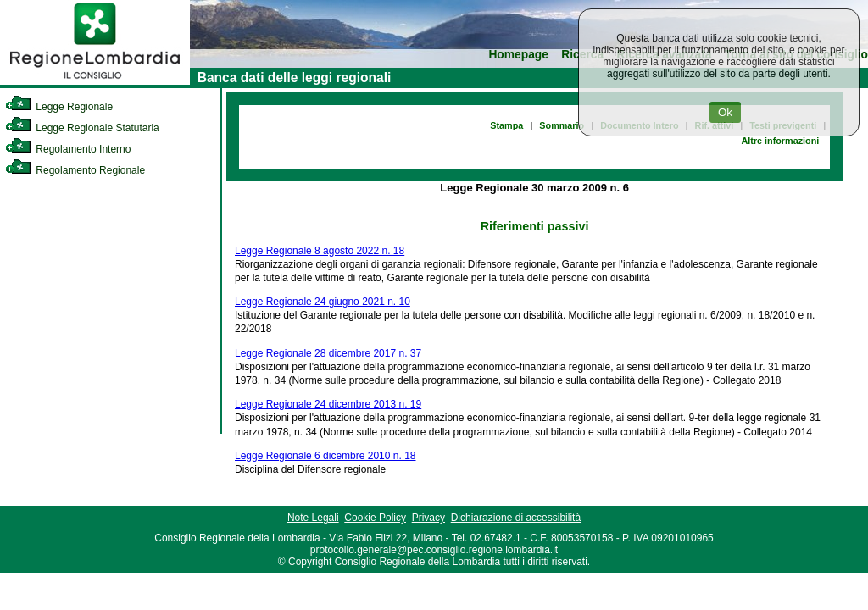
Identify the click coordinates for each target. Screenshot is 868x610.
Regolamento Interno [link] (68, 149)
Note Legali (313, 518)
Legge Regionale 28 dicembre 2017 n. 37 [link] (328, 353)
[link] (95, 81)
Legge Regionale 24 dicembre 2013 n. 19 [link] (328, 404)
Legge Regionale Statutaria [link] (82, 128)
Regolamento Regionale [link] (75, 170)
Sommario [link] (562, 125)
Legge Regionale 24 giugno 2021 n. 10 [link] (323, 302)
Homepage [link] (518, 55)
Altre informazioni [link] (780, 141)
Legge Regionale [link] (59, 107)
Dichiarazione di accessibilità (516, 518)
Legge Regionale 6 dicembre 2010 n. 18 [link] (325, 456)
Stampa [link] (506, 125)
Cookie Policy (375, 518)
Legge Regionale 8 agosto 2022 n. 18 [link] (320, 251)
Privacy (428, 518)
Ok (725, 112)
